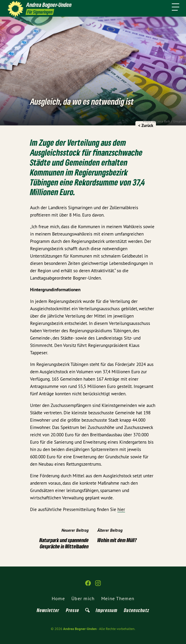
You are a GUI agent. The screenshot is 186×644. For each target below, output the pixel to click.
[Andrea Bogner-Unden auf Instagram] (98, 585)
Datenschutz (137, 610)
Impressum (107, 610)
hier (121, 509)
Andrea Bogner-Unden (80, 629)
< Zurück (146, 126)
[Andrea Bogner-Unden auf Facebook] (88, 585)
